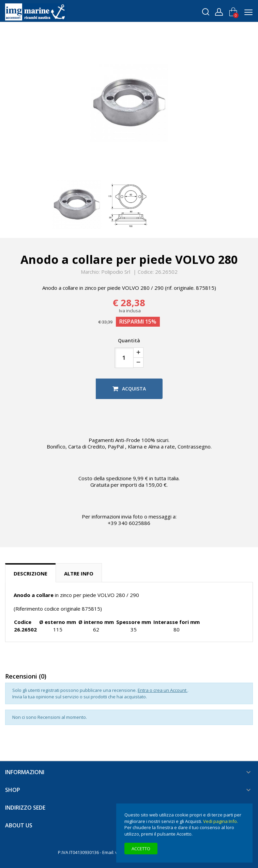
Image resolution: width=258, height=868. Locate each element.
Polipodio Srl (116, 272)
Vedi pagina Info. (221, 821)
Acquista (129, 389)
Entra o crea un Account (163, 690)
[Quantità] (124, 358)
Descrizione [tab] (31, 573)
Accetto (141, 849)
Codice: (146, 272)
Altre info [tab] (79, 573)
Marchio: (90, 272)
